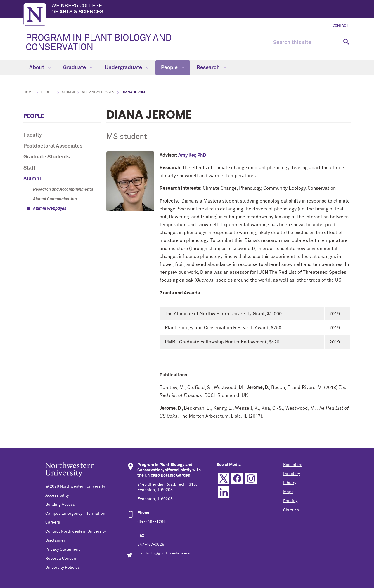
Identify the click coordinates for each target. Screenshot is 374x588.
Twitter (223, 478)
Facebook (237, 478)
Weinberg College (201, 9)
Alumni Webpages (98, 93)
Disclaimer (55, 540)
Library (290, 483)
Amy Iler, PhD (192, 155)
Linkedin (223, 492)
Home (29, 93)
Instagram (251, 478)
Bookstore (293, 465)
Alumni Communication (55, 199)
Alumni (68, 93)
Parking (290, 501)
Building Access (60, 505)
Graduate (78, 68)
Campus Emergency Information (75, 514)
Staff (30, 168)
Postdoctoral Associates (53, 146)
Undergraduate (127, 68)
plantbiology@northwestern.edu (164, 554)
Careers (53, 522)
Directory (292, 474)
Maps (288, 492)
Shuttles (291, 510)
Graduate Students (47, 157)
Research (212, 68)
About (40, 68)
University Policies (63, 568)
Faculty (33, 135)
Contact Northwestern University (76, 531)
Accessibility (57, 495)
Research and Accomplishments (63, 189)
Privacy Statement (63, 549)
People (173, 68)
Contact (340, 26)
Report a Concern (61, 559)
